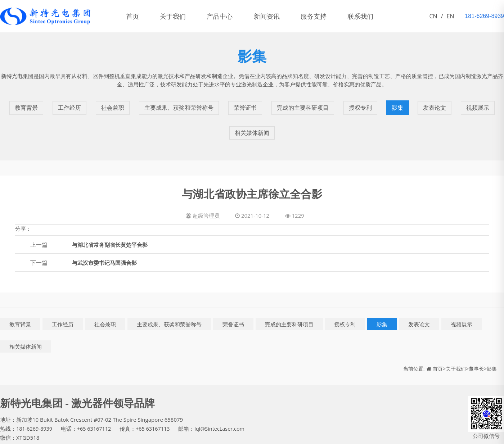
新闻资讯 (282, 16)
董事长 (476, 351)
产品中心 (230, 16)
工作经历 (65, 103)
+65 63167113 (156, 411)
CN (433, 16)
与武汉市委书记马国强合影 (107, 245)
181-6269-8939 (35, 411)
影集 (402, 103)
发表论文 (439, 103)
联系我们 (384, 16)
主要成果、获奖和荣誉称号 (177, 103)
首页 (135, 16)
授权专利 (365, 103)
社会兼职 (108, 103)
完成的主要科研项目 (306, 103)
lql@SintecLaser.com (225, 411)
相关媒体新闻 (252, 119)
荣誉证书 (247, 103)
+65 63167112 (96, 411)
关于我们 (179, 16)
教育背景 (22, 103)
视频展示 (482, 103)
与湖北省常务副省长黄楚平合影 (112, 227)
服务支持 (333, 16)
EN (451, 16)
